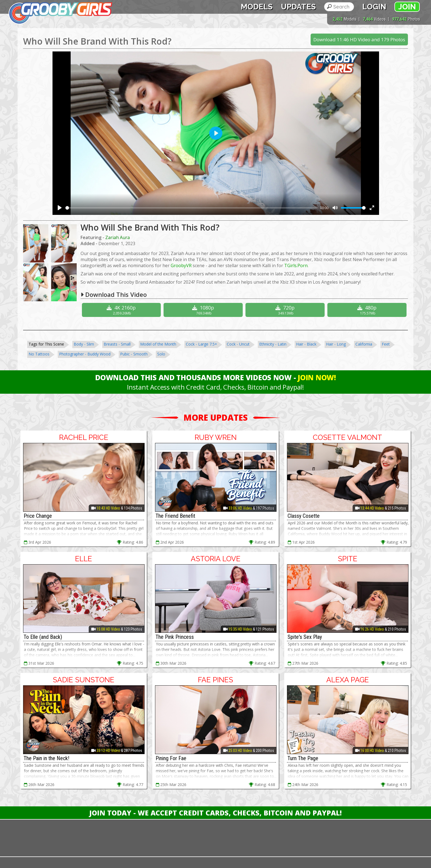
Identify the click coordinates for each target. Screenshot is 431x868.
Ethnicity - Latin (273, 344)
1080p (204, 310)
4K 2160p (122, 310)
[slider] (192, 208)
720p (286, 310)
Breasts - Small (117, 344)
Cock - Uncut (238, 344)
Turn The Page (303, 758)
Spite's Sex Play (305, 637)
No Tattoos (39, 354)
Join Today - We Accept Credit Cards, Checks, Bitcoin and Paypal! (215, 813)
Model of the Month (158, 344)
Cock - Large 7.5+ (201, 344)
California (364, 344)
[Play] (60, 208)
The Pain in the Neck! (46, 758)
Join (407, 7)
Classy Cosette (304, 516)
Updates (298, 7)
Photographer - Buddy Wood (85, 354)
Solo (161, 354)
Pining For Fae (171, 758)
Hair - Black (306, 344)
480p (368, 310)
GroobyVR (181, 265)
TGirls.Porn (296, 265)
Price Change (38, 516)
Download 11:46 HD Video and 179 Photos (359, 39)
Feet (386, 344)
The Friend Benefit (175, 516)
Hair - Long (336, 344)
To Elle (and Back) (43, 637)
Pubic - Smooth (134, 354)
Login (374, 7)
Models (257, 7)
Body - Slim (84, 344)
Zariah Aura (118, 237)
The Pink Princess (175, 637)
